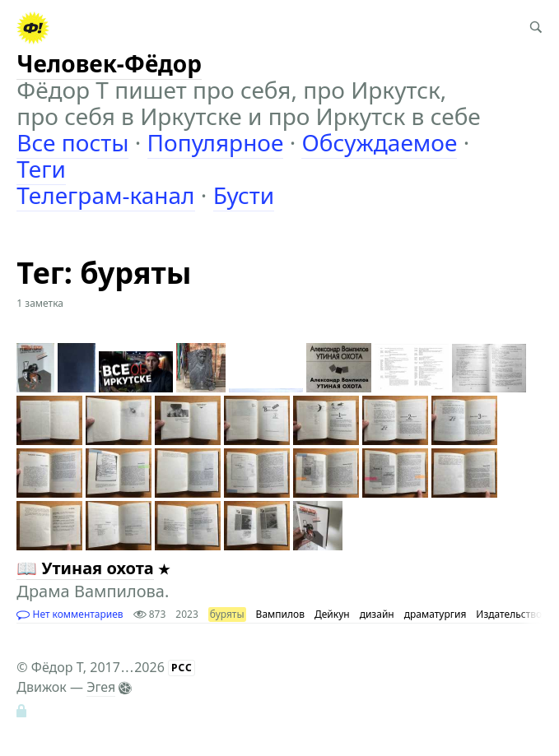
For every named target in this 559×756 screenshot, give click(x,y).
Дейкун (332, 614)
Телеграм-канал (105, 195)
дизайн (377, 614)
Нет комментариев (70, 614)
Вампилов (280, 614)
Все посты (72, 142)
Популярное (216, 142)
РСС (182, 668)
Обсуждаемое (379, 142)
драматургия (436, 614)
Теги (41, 169)
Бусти (244, 195)
